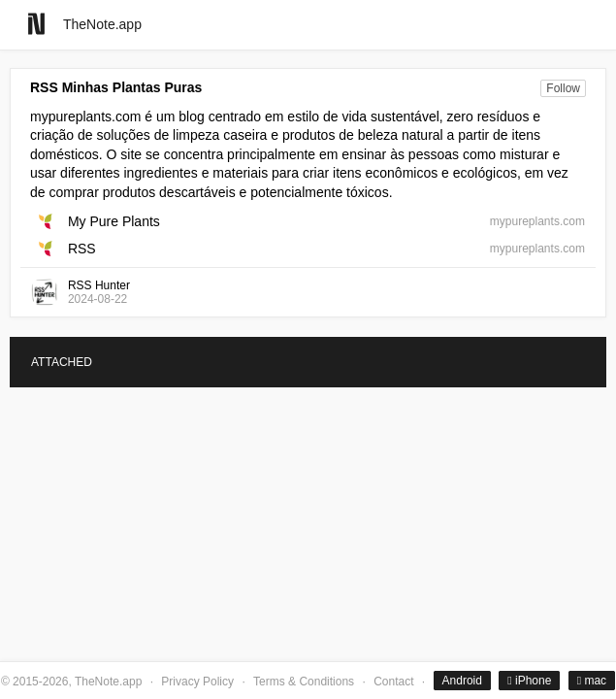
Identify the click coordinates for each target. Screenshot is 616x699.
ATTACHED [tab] (62, 362)
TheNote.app (102, 24)
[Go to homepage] (36, 24)
